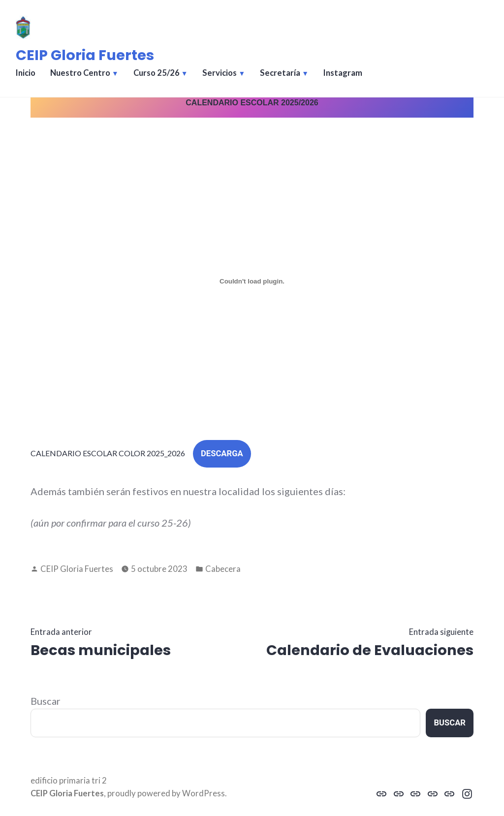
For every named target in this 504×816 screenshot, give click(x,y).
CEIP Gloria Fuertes (85, 55)
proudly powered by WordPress (166, 793)
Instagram (343, 73)
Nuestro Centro (80, 73)
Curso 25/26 (157, 73)
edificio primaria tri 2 (69, 781)
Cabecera (223, 569)
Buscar (46, 701)
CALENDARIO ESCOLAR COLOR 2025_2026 (108, 453)
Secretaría (280, 73)
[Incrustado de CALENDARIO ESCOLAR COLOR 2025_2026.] (252, 281)
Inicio (26, 73)
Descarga (222, 454)
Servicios (220, 73)
